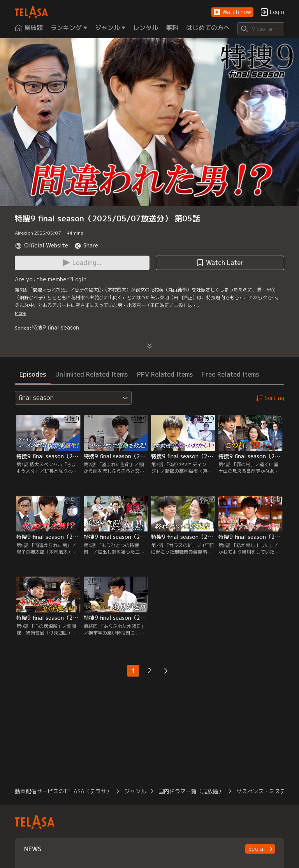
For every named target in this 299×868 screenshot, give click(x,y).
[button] (232, 12)
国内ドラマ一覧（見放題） (191, 791)
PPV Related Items (165, 374)
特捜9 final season (55, 327)
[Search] (261, 29)
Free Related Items (230, 374)
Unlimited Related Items (91, 374)
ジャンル (135, 791)
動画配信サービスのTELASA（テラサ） (63, 791)
